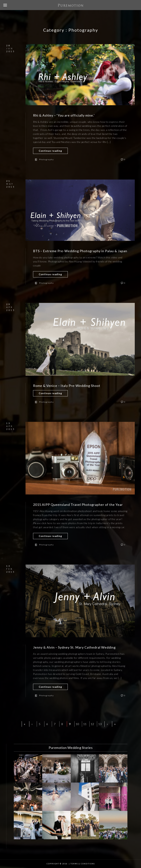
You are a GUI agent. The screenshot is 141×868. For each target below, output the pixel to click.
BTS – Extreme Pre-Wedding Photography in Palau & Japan (80, 251)
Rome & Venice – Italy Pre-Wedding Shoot (67, 386)
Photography (46, 159)
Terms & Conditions (83, 864)
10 (77, 724)
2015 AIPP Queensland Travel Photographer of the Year (78, 505)
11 (85, 724)
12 (92, 724)
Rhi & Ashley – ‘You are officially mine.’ (64, 115)
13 (100, 724)
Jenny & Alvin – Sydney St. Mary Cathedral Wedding (74, 647)
